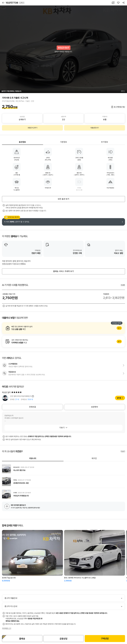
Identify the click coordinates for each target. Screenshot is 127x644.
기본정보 (63, 142)
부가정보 (105, 142)
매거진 (94, 458)
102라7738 (15, 3)
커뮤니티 (33, 458)
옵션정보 (22, 142)
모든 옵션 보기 (63, 199)
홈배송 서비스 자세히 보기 (63, 271)
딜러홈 (119, 398)
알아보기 (63, 328)
